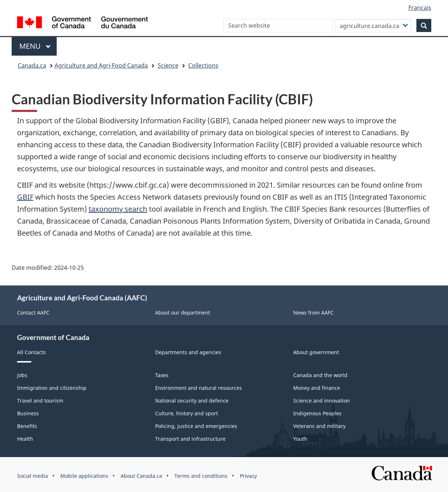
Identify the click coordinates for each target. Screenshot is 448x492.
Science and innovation (322, 401)
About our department (183, 313)
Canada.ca (32, 65)
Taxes (162, 375)
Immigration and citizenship (52, 388)
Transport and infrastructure (190, 439)
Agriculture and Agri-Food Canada (101, 65)
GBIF (25, 197)
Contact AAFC (33, 313)
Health (25, 439)
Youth (300, 439)
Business (28, 413)
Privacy (248, 476)
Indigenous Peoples (317, 413)
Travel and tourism (40, 401)
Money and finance (317, 388)
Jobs (22, 375)
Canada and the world (320, 375)
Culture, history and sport (187, 413)
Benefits (27, 426)
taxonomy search (118, 209)
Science (168, 65)
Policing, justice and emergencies (196, 426)
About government (316, 352)
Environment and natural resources (199, 388)
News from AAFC (313, 313)
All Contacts (31, 352)
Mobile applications (84, 476)
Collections (203, 65)
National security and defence (192, 401)
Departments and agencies (188, 352)
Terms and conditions (201, 476)
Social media (33, 476)
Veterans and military (319, 426)
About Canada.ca (141, 476)
